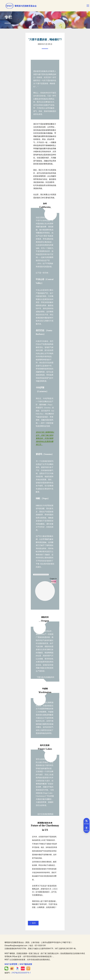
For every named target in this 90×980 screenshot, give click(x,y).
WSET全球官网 (11, 964)
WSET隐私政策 (26, 964)
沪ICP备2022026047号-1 (21, 973)
